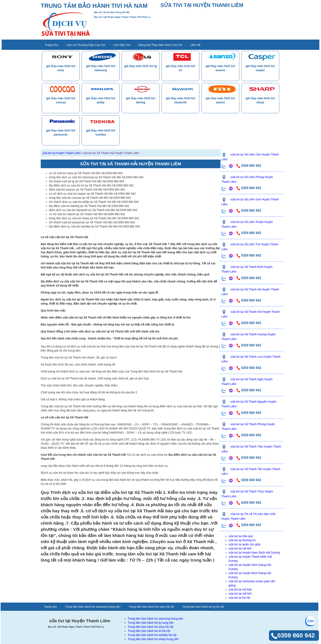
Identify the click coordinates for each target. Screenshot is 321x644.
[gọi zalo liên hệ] (224, 166)
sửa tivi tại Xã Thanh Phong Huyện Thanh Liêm (248, 426)
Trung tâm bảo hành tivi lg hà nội (203, 607)
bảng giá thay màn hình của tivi (160, 45)
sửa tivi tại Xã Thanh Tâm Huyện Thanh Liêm (251, 449)
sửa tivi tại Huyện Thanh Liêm (61, 153)
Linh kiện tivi (122, 45)
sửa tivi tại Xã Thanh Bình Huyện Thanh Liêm (247, 269)
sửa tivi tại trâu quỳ (241, 536)
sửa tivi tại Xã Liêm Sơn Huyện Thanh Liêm (250, 202)
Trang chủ (52, 45)
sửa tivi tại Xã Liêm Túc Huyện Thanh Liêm (250, 247)
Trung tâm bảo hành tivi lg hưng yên (151, 623)
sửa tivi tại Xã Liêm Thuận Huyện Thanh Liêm (247, 224)
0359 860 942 (248, 166)
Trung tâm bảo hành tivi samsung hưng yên (93, 607)
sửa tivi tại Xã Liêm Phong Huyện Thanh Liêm (247, 179)
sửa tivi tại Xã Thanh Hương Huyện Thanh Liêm (249, 337)
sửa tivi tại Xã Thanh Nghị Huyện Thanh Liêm (247, 382)
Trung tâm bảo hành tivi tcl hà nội (149, 631)
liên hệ (195, 45)
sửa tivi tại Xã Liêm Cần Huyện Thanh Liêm (250, 157)
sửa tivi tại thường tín (242, 540)
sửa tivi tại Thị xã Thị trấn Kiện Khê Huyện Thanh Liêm (248, 516)
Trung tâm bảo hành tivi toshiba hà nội (152, 635)
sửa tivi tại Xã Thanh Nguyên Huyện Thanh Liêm (249, 404)
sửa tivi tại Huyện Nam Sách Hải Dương (254, 553)
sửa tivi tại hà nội (240, 598)
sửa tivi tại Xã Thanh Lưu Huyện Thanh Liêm (251, 359)
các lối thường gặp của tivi (86, 45)
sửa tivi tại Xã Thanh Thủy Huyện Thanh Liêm (247, 494)
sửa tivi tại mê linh (240, 548)
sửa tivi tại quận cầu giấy (245, 544)
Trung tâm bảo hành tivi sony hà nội (151, 607)
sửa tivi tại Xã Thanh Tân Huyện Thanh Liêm (251, 471)
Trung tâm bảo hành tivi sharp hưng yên (153, 639)
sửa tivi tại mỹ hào (240, 589)
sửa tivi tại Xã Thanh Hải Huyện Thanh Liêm (111, 153)
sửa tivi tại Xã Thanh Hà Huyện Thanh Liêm (250, 292)
